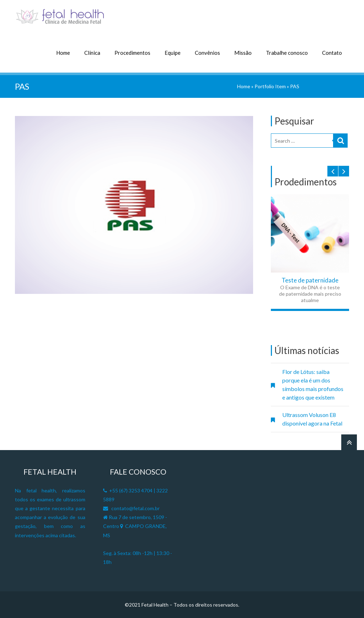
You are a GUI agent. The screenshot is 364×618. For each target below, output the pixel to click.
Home (63, 53)
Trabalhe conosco (287, 53)
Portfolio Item (270, 86)
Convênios (207, 53)
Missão (243, 53)
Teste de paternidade (310, 280)
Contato (332, 53)
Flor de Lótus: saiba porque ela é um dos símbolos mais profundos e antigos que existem (313, 384)
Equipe (173, 53)
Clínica (92, 53)
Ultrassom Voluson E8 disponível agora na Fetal (312, 419)
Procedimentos (132, 53)
